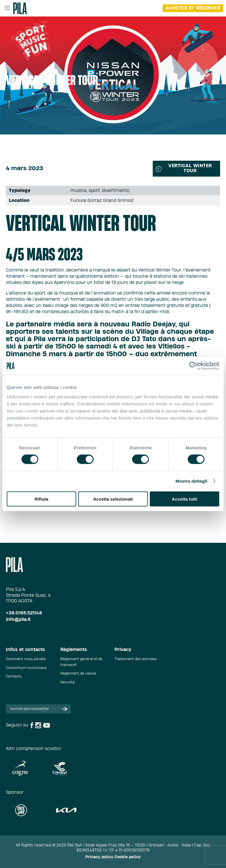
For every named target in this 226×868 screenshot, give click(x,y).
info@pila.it (18, 620)
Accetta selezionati (113, 499)
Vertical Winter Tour (184, 168)
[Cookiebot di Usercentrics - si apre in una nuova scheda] (193, 366)
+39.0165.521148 (24, 613)
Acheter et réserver (193, 8)
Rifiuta (41, 499)
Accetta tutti (185, 499)
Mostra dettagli (191, 481)
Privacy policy (99, 857)
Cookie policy (128, 857)
